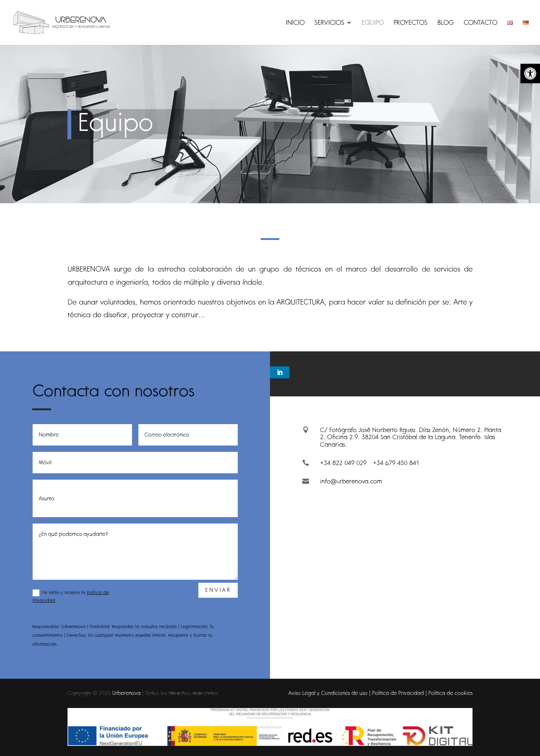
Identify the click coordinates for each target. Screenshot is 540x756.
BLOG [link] (445, 23)
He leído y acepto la (71, 596)
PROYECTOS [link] (410, 23)
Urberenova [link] (126, 693)
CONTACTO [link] (480, 23)
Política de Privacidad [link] (398, 693)
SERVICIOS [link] (329, 23)
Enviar (218, 590)
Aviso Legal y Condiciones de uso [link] (328, 693)
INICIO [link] (295, 23)
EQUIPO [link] (373, 23)
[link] (530, 73)
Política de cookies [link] (450, 693)
